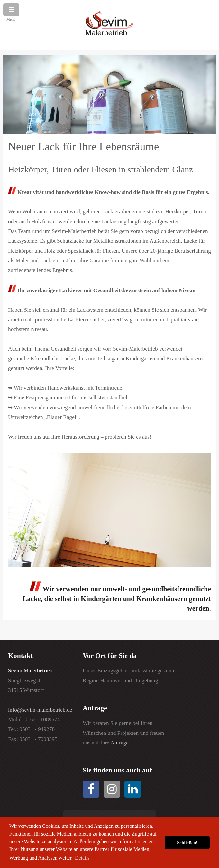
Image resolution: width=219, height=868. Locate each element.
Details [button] (82, 858)
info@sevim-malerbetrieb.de (40, 710)
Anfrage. (120, 743)
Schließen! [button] (187, 843)
